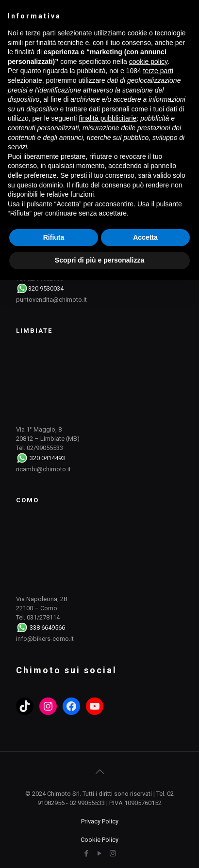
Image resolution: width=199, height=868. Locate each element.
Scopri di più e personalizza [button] (99, 260)
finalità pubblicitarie (108, 118)
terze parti (158, 71)
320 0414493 (47, 458)
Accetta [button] (145, 237)
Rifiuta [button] (54, 237)
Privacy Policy (100, 821)
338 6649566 (47, 628)
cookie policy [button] (148, 62)
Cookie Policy (99, 840)
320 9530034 (46, 288)
